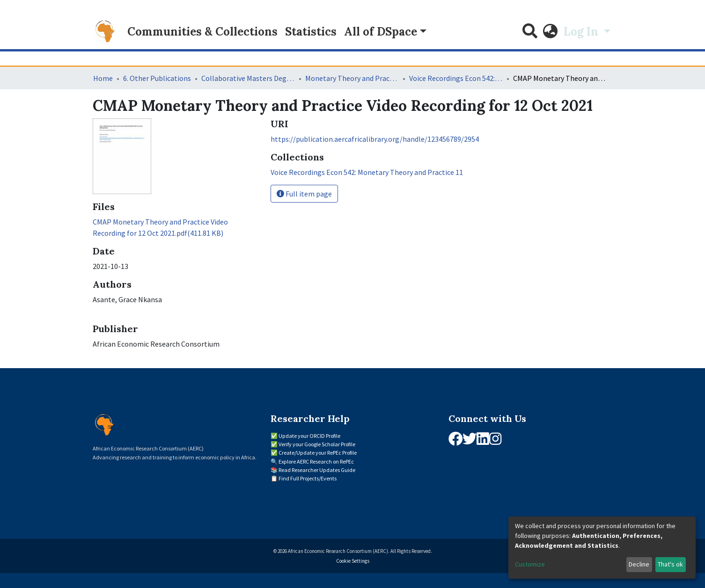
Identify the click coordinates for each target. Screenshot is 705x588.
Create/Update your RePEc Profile (318, 453)
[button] (551, 32)
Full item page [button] (304, 194)
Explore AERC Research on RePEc (316, 461)
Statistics (311, 32)
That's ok (670, 564)
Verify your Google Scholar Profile (317, 444)
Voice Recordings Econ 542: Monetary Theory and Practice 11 (456, 78)
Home (103, 78)
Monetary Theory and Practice (352, 78)
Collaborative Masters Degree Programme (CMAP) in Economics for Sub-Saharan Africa (248, 78)
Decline (639, 564)
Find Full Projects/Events (308, 478)
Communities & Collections (202, 32)
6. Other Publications (157, 78)
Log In (582, 32)
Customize (530, 564)
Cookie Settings (353, 561)
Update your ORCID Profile (309, 436)
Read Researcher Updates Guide (317, 470)
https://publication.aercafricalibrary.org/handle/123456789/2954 (375, 139)
